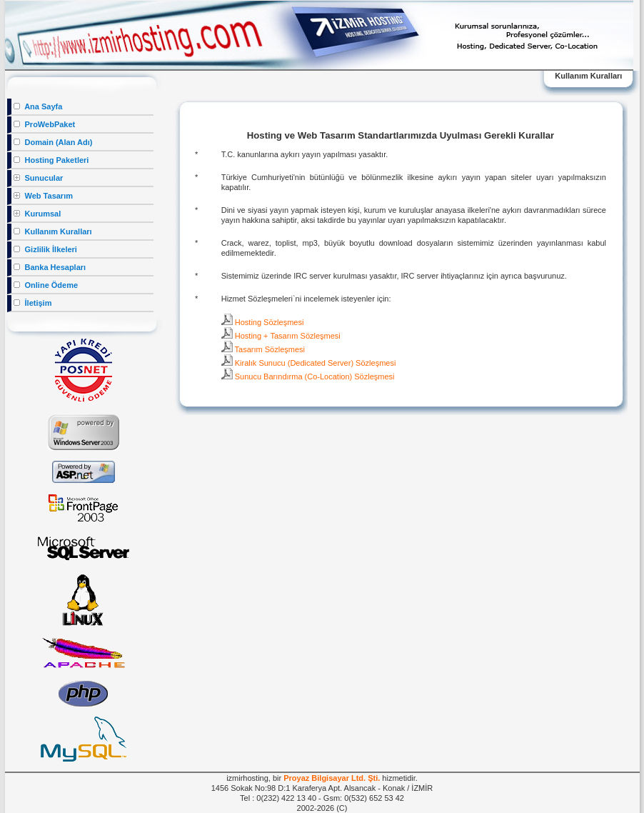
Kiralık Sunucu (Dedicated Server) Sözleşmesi (309, 363)
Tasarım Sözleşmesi (263, 349)
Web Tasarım (43, 196)
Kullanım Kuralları (52, 231)
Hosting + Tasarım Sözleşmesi (281, 336)
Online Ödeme (46, 285)
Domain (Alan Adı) (53, 142)
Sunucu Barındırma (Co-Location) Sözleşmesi (308, 376)
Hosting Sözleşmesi (263, 322)
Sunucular (38, 178)
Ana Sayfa (38, 106)
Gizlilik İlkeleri (45, 249)
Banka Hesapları (50, 267)
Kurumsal (37, 214)
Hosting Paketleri (51, 160)
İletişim (32, 303)
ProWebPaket (44, 124)
